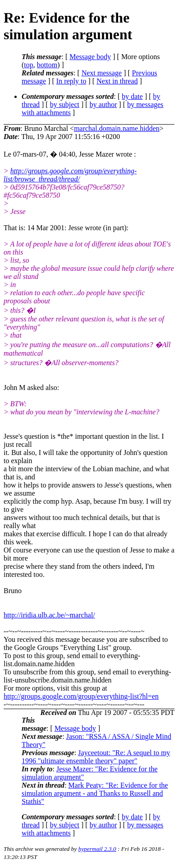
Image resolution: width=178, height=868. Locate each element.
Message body (90, 57)
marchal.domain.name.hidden (117, 128)
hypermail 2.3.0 (97, 849)
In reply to (71, 81)
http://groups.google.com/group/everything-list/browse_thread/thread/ (70, 175)
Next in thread (117, 81)
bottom (47, 65)
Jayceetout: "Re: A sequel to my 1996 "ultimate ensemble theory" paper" (96, 757)
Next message (102, 73)
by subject (65, 104)
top (28, 65)
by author (103, 104)
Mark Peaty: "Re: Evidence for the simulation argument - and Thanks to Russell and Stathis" (95, 793)
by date (132, 96)
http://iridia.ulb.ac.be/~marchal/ (49, 615)
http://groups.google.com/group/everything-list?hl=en (81, 696)
